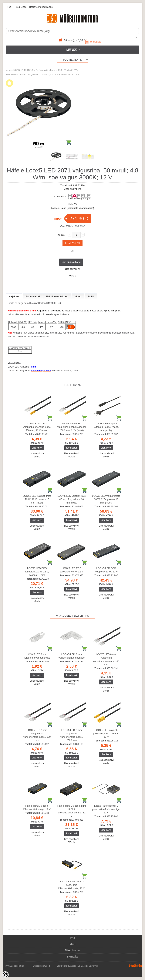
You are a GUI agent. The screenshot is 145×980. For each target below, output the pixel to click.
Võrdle (73, 276)
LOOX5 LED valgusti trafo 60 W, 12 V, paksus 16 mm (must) (106, 499)
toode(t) (93, 42)
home (8, 70)
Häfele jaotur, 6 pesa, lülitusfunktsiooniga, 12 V (37, 807)
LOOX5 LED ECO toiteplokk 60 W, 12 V (106, 570)
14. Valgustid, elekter (46, 70)
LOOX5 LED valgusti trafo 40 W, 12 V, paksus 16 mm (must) (72, 499)
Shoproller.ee (136, 965)
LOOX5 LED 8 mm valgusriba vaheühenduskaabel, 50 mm (106, 659)
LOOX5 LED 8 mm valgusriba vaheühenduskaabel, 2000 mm (72, 735)
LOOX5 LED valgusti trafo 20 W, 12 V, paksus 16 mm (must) (37, 499)
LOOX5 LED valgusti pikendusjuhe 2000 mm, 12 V (106, 733)
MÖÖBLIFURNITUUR (24, 70)
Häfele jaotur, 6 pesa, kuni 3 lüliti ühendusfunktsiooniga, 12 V (72, 811)
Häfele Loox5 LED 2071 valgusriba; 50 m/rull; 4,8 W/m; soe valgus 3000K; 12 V (42, 74)
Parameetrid (33, 296)
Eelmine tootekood (57, 296)
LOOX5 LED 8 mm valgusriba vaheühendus (37, 656)
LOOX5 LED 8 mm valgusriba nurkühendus (72, 656)
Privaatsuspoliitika (15, 966)
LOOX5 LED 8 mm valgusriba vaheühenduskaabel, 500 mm (37, 735)
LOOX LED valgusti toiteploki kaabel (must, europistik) (106, 427)
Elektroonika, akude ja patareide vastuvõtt (77, 966)
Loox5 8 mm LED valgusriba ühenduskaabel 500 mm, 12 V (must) (37, 427)
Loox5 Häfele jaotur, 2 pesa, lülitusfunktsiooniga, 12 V (106, 809)
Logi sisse (21, 7)
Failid (91, 296)
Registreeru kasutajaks (41, 7)
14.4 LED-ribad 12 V (67, 70)
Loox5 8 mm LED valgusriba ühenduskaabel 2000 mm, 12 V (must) (71, 427)
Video (78, 296)
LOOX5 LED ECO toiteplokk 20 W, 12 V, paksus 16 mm (37, 572)
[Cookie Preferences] (5, 975)
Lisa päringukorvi (71, 262)
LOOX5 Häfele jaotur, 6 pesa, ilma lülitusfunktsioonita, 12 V (72, 885)
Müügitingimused (41, 966)
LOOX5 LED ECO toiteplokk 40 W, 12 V (72, 570)
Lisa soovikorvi (73, 269)
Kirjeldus (14, 296)
